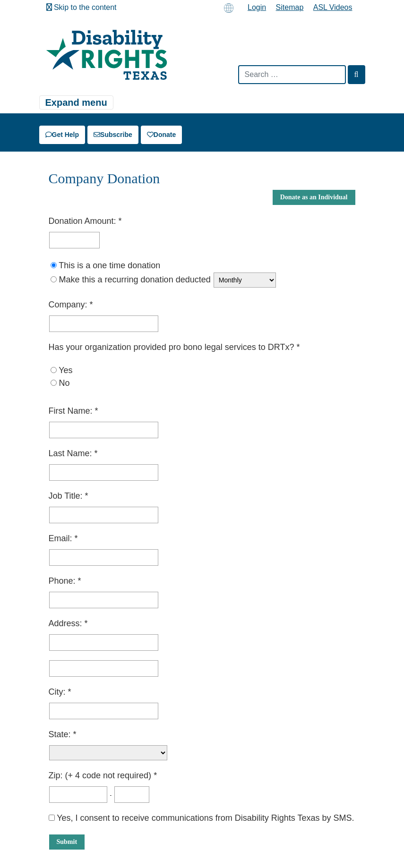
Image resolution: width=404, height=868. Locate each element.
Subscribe (113, 135)
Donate (161, 135)
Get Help (62, 135)
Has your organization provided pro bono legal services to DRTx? (173, 347)
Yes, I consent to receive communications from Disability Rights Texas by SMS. (202, 818)
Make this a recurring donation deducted (135, 280)
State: (61, 734)
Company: (69, 305)
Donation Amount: (84, 221)
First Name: (72, 411)
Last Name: (72, 453)
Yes (65, 370)
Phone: (63, 581)
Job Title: (67, 496)
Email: (62, 538)
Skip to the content (82, 7)
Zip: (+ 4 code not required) (101, 775)
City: (58, 692)
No (64, 383)
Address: (67, 623)
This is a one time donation (109, 265)
